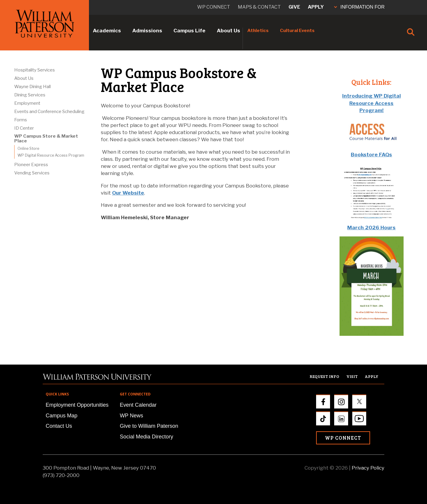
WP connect (214, 7)
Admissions (147, 31)
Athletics (258, 31)
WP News (132, 416)
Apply (316, 7)
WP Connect (343, 438)
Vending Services (32, 173)
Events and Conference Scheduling (49, 112)
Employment (27, 103)
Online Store (28, 148)
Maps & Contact (259, 7)
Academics (107, 31)
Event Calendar (138, 405)
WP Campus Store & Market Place (46, 139)
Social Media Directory (146, 437)
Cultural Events (297, 31)
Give (294, 7)
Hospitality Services (35, 70)
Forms (21, 120)
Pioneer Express (31, 165)
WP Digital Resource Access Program (51, 155)
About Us (228, 31)
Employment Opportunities (77, 405)
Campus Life (189, 31)
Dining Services (30, 95)
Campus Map (62, 416)
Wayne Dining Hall (32, 87)
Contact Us (59, 426)
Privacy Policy (368, 468)
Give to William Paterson (149, 426)
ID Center (24, 128)
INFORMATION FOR (359, 7)
